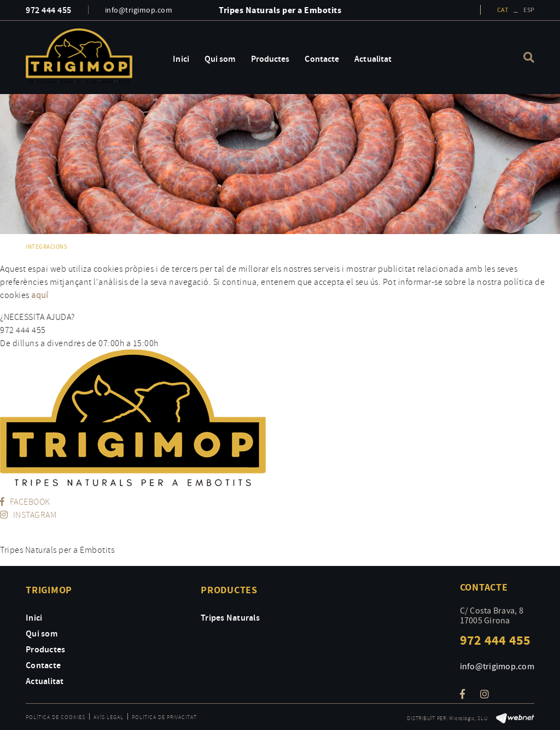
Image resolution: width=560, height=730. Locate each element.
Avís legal (109, 717)
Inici (34, 617)
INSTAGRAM (28, 515)
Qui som (42, 633)
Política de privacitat (164, 717)
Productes (45, 649)
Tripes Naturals (230, 617)
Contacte (43, 665)
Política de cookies (56, 717)
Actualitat (45, 681)
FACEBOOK (25, 501)
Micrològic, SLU (468, 718)
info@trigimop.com (139, 10)
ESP (529, 10)
